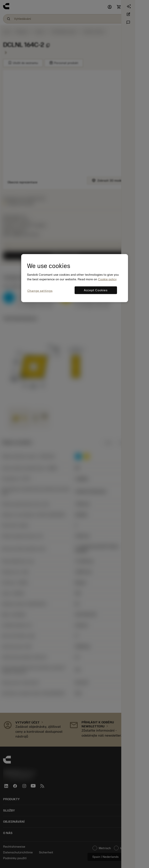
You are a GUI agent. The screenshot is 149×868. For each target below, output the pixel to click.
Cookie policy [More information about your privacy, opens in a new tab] (107, 279)
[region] (75, 278)
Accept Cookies (96, 290)
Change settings (40, 291)
